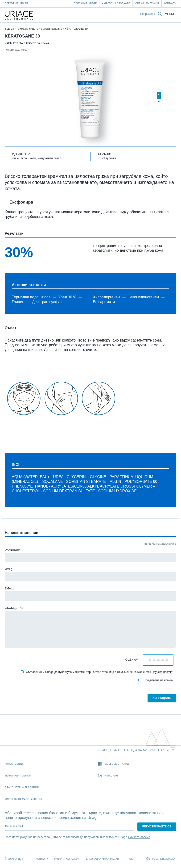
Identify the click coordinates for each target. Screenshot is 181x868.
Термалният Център (18, 776)
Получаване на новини (156, 680)
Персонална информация (102, 859)
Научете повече (162, 672)
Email (10, 588)
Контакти (170, 3)
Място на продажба (117, 3)
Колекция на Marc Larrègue (24, 799)
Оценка (132, 660)
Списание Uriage (85, 3)
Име (8, 569)
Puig (131, 859)
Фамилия (12, 550)
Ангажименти (14, 764)
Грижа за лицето (27, 29)
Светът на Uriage (16, 3)
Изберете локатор (161, 859)
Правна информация (66, 859)
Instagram (108, 776)
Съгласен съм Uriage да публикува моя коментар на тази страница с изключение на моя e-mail (97, 672)
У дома (10, 29)
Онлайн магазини (147, 3)
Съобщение (15, 608)
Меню (169, 14)
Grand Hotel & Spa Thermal (23, 787)
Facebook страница (114, 764)
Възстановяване (51, 29)
